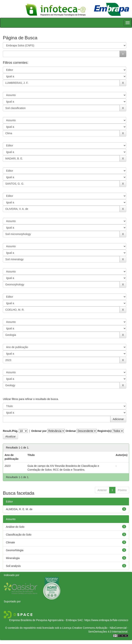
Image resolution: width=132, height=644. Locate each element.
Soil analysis (13, 566)
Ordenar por (39, 431)
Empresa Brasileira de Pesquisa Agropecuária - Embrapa (43, 620)
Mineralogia (13, 558)
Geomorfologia (15, 550)
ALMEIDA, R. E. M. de (19, 509)
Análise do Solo (15, 527)
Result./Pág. (10, 431)
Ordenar (71, 431)
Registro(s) (104, 431)
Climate (10, 542)
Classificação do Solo (19, 535)
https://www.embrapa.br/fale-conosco (106, 620)
